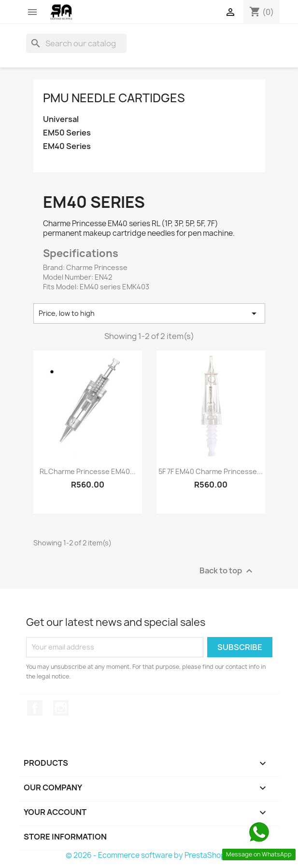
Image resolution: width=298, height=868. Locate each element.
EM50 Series (67, 133)
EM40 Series (67, 146)
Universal (61, 119)
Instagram (61, 708)
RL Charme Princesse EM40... (88, 471)
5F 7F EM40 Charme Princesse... (211, 471)
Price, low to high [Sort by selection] (149, 313)
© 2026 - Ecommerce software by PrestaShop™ (149, 855)
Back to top (227, 571)
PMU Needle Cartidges (114, 98)
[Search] (76, 43)
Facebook (35, 708)
